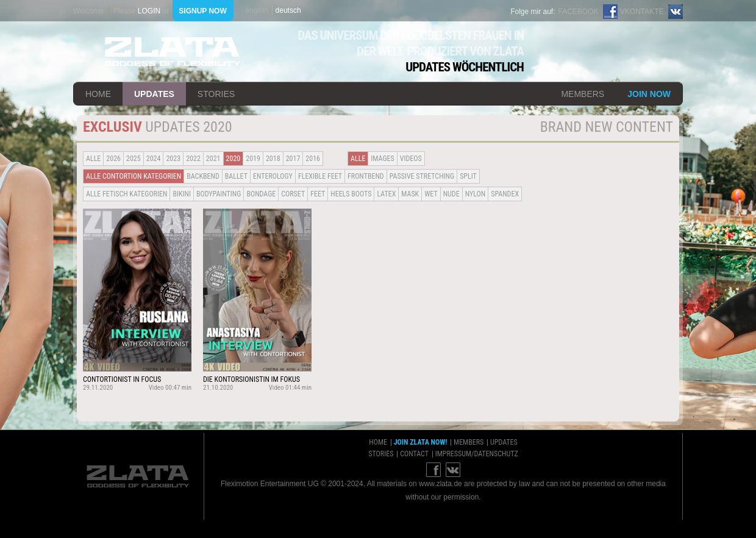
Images (382, 159)
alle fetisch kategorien (127, 194)
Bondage (261, 194)
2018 (273, 159)
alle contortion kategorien (134, 176)
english (257, 10)
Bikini (182, 194)
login (149, 11)
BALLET (236, 176)
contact (414, 454)
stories (216, 94)
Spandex (505, 194)
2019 (253, 159)
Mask (410, 194)
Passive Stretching (422, 176)
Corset (293, 194)
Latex (386, 194)
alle (93, 159)
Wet (431, 194)
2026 (113, 159)
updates (154, 94)
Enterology (273, 176)
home (98, 94)
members (583, 94)
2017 (293, 159)
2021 (213, 159)
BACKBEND (203, 176)
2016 (313, 159)
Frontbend (366, 176)
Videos (411, 159)
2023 (173, 159)
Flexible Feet (320, 176)
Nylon (476, 194)
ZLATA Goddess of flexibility (173, 52)
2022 (193, 159)
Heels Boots (351, 194)
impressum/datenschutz (477, 454)
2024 (154, 159)
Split (468, 176)
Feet (318, 194)
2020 (234, 159)
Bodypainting (219, 194)
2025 (134, 159)
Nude (451, 194)
